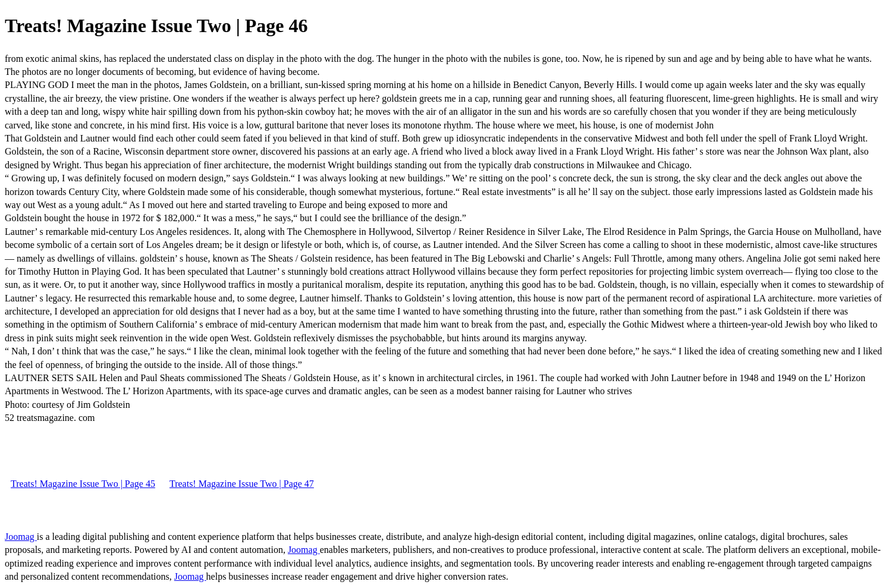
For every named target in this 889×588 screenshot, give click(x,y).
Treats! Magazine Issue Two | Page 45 (83, 484)
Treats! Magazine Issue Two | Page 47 (242, 484)
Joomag (21, 537)
